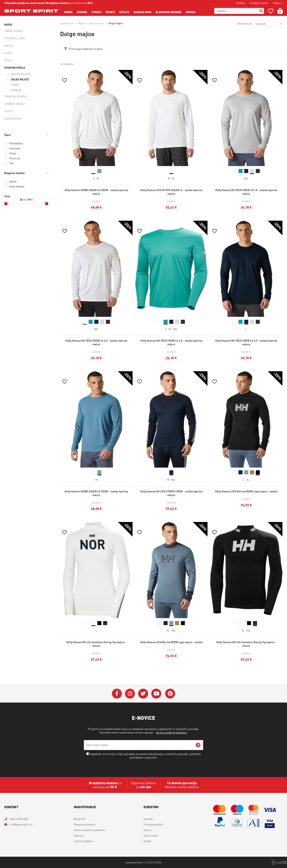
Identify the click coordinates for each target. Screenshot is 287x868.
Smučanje (15, 148)
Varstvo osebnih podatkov (171, 732)
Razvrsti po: (245, 24)
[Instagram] (130, 694)
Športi (110, 12)
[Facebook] (117, 694)
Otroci (96, 12)
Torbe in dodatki (16, 96)
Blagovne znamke (169, 12)
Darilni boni (143, 12)
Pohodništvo (16, 143)
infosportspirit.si (21, 824)
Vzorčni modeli (15, 104)
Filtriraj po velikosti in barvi (86, 49)
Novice (191, 12)
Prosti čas (15, 158)
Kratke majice (21, 74)
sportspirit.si (67, 23)
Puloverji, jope (15, 38)
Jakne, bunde (14, 31)
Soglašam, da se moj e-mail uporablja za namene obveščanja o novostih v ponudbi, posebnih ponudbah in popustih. (145, 756)
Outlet (124, 12)
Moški (68, 12)
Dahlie (13, 181)
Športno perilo (15, 68)
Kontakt (240, 3)
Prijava (278, 3)
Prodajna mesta (259, 3)
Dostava (79, 835)
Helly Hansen (17, 186)
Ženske (82, 12)
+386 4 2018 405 (18, 819)
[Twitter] (143, 694)
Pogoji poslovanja (85, 824)
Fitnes (13, 153)
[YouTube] (156, 694)
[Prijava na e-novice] (198, 745)
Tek (11, 163)
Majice (9, 46)
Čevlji (8, 60)
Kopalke (16, 90)
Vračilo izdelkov (83, 841)
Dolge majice (20, 79)
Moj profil (80, 819)
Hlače (8, 53)
